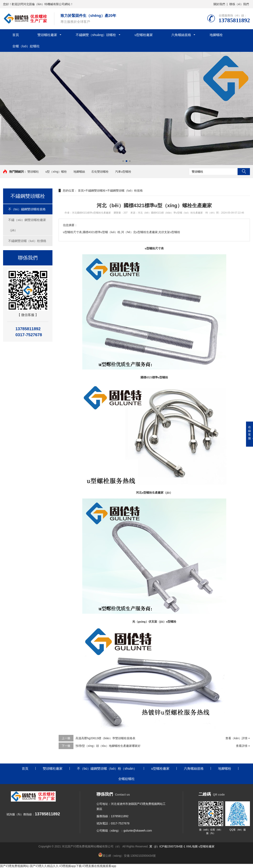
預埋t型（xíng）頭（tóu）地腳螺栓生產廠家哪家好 (108, 746)
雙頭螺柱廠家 (47, 35)
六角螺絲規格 (181, 35)
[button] (123, 161)
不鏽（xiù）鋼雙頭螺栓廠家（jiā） (27, 225)
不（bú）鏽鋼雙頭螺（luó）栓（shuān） (107, 769)
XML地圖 (192, 846)
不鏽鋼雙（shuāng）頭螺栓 (96, 35)
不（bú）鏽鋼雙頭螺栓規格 (27, 209)
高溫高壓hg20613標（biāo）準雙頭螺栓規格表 (105, 738)
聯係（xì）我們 (239, 4)
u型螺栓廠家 (144, 35)
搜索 (244, 172)
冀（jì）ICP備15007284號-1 (167, 846)
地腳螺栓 (216, 35)
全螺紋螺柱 (126, 779)
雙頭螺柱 (33, 172)
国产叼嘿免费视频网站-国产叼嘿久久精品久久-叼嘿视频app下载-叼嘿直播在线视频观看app (58, 866)
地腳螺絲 (79, 172)
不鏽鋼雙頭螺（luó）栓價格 (27, 241)
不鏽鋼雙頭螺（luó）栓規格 (125, 191)
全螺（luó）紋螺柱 (26, 46)
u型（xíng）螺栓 (56, 172)
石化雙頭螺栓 (100, 172)
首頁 (16, 35)
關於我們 (219, 4)
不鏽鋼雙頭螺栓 (95, 191)
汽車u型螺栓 (123, 172)
